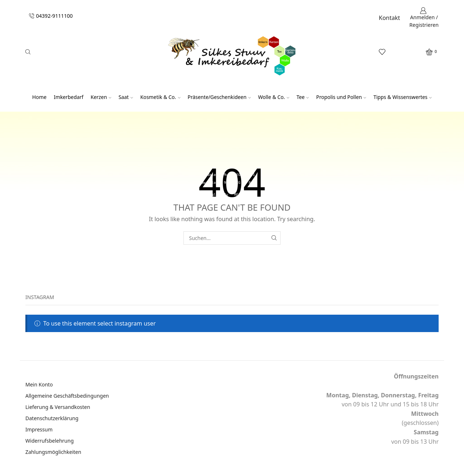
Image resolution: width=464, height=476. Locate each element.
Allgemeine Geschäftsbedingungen (67, 396)
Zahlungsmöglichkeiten (53, 452)
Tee (303, 97)
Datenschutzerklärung (52, 418)
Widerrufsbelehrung (49, 441)
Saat (126, 97)
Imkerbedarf (69, 97)
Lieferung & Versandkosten (58, 407)
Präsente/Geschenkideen (219, 97)
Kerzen (101, 97)
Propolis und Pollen (341, 97)
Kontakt (390, 18)
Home (39, 97)
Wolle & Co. (274, 97)
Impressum (39, 429)
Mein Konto (39, 384)
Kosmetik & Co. (160, 97)
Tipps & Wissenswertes (403, 97)
